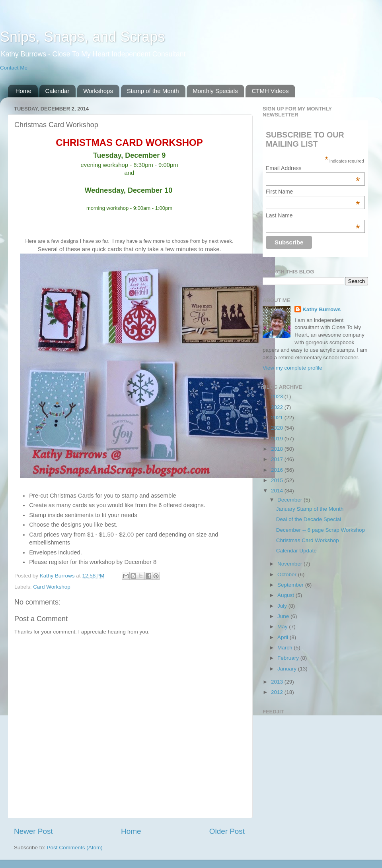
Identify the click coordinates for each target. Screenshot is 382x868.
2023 (278, 396)
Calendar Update (296, 551)
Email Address (313, 168)
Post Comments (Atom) (75, 848)
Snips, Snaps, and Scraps (82, 37)
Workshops (98, 91)
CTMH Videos (270, 91)
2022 (278, 407)
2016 (278, 470)
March (286, 648)
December (290, 500)
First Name (313, 192)
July (283, 606)
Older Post (227, 831)
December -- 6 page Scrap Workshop (321, 530)
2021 (278, 418)
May (283, 627)
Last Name (313, 215)
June (284, 616)
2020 (278, 428)
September (291, 585)
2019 (278, 439)
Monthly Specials (215, 91)
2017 (278, 459)
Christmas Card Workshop (308, 540)
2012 (278, 692)
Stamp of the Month (153, 91)
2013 (278, 682)
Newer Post (33, 831)
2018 (278, 449)
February (289, 658)
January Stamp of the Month (310, 509)
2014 (278, 491)
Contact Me (14, 68)
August (286, 595)
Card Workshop (52, 587)
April (284, 637)
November (290, 564)
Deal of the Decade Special (309, 519)
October (288, 574)
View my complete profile (292, 368)
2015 (278, 480)
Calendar (57, 91)
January (288, 669)
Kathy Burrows (322, 309)
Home (23, 91)
